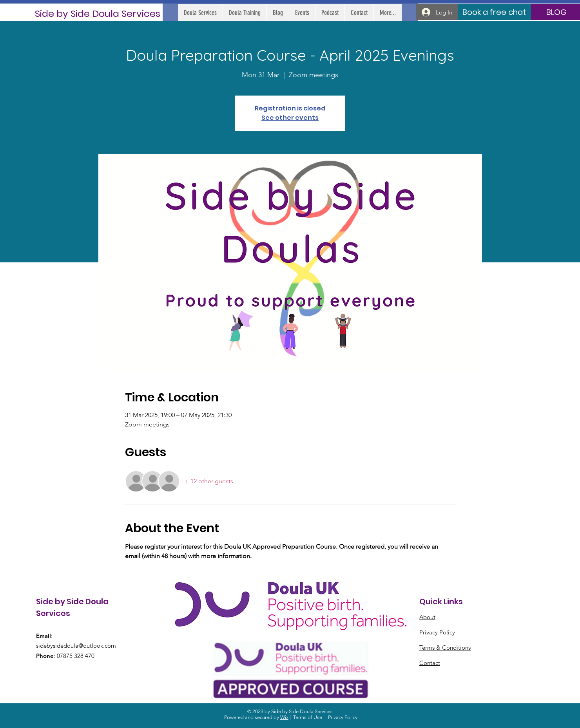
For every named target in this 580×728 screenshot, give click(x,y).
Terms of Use (308, 717)
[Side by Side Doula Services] (98, 14)
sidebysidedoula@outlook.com (76, 646)
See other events (290, 118)
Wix (284, 717)
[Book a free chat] (494, 12)
